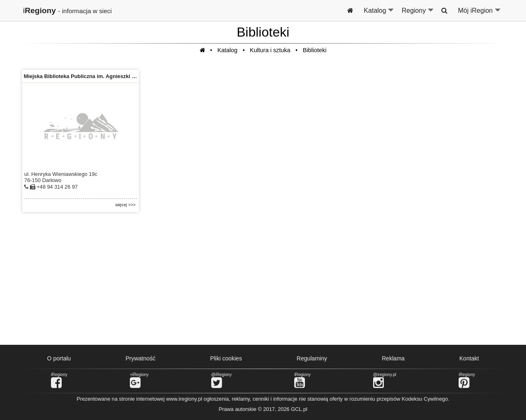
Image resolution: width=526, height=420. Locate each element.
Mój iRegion (480, 14)
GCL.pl (299, 409)
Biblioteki (315, 50)
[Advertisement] (263, 279)
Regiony (418, 14)
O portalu (59, 358)
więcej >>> (126, 205)
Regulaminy (312, 358)
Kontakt (469, 358)
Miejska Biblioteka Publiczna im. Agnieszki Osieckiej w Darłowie (104, 76)
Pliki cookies (226, 358)
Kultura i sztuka (270, 50)
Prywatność (140, 358)
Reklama (393, 358)
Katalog (379, 14)
